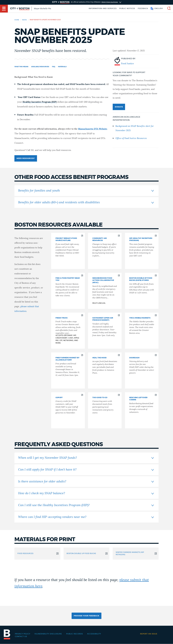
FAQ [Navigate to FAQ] (54, 67)
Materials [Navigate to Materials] (62, 67)
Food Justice (127, 64)
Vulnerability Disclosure (48, 634)
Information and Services (103, 9)
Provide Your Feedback (86, 616)
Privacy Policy (23, 634)
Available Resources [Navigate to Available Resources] (40, 67)
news (24, 20)
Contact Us (21, 637)
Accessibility (94, 634)
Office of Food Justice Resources (131, 138)
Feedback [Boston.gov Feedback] (143, 9)
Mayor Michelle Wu (42, 9)
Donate (119, 107)
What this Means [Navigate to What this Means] (21, 67)
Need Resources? (26, 158)
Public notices (127, 9)
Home (17, 20)
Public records (75, 634)
